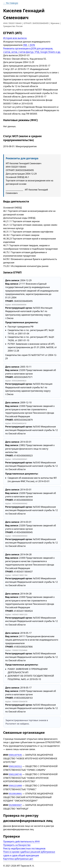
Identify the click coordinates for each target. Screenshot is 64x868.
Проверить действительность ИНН (21, 840)
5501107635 (15, 755)
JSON (32, 45)
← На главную (11, 3)
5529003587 (15, 804)
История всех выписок (15, 38)
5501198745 (15, 774)
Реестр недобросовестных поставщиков (24, 847)
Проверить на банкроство (17, 843)
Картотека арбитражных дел (18, 857)
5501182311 (15, 766)
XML (25, 45)
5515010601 (15, 793)
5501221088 (15, 785)
